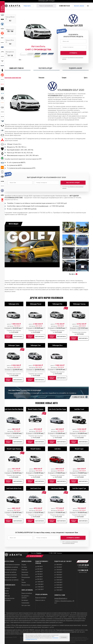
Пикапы (24, 581)
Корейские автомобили (11, 573)
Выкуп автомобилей (41, 596)
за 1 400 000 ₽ (58, 573)
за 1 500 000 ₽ (58, 576)
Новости (7, 592)
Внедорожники (26, 576)
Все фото (73, 273)
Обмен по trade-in (40, 599)
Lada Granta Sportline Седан (57, 409)
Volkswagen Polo (57, 303)
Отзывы (6, 589)
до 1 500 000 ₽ (39, 583)
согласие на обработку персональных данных (70, 541)
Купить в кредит (9, 336)
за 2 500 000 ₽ (58, 581)
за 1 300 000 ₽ (58, 571)
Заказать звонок (79, 6)
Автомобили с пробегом (25, 595)
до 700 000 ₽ (39, 573)
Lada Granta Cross (36, 488)
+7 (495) (83, 564)
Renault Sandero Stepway (36, 409)
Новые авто (29, 6)
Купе (23, 578)
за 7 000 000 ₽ (58, 589)
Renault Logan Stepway (14, 448)
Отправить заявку (73, 537)
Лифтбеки (24, 568)
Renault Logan (79, 448)
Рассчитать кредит (73, 183)
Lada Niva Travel (79, 409)
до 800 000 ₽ (39, 575)
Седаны (24, 563)
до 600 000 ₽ (39, 570)
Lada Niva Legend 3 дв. (79, 488)
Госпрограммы (25, 601)
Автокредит (25, 599)
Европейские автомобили (11, 566)
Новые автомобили (27, 592)
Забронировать (19, 336)
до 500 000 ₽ (39, 568)
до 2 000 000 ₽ (40, 585)
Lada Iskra (57, 448)
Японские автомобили (10, 571)
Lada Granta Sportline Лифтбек (14, 409)
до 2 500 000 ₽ (40, 588)
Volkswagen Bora (57, 345)
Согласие (73, 187)
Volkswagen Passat (36, 303)
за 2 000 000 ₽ (58, 578)
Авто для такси (26, 604)
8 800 (83, 569)
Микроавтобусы (26, 584)
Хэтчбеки (24, 566)
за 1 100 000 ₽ (58, 566)
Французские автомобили (11, 578)
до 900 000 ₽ (39, 578)
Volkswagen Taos (36, 345)
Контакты (7, 587)
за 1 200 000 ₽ (58, 568)
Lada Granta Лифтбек (57, 488)
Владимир (39, 552)
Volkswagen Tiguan (14, 345)
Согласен (64, 637)
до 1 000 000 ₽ (39, 580)
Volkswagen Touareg (79, 303)
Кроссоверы (25, 573)
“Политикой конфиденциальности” (65, 629)
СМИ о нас (7, 594)
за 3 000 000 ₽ (58, 584)
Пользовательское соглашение (9, 598)
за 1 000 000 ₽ (58, 563)
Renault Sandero (36, 448)
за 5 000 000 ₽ (58, 586)
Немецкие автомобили (10, 576)
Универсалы (25, 571)
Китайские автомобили (11, 568)
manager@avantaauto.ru (61, 597)
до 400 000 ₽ (39, 565)
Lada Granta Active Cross (14, 488)
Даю (70, 541)
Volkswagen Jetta (14, 303)
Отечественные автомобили (12, 563)
